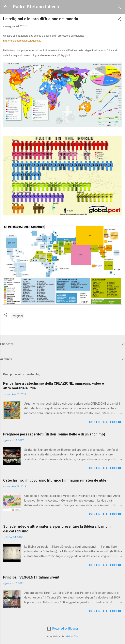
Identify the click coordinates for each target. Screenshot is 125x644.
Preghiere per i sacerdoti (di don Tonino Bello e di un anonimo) (54, 434)
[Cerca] (119, 8)
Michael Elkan (72, 636)
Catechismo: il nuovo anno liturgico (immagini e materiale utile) (55, 480)
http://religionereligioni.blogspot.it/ (22, 41)
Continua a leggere (105, 422)
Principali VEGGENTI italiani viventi (32, 577)
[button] (119, 20)
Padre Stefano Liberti (36, 7)
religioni (18, 316)
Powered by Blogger (62, 629)
